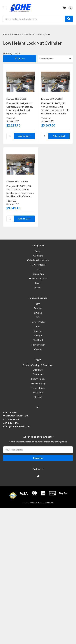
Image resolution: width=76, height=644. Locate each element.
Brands (38, 288)
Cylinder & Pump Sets (38, 260)
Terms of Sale (38, 388)
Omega (38, 336)
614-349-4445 (11, 423)
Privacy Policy (38, 383)
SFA (38, 317)
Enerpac (38, 308)
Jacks (38, 269)
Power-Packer (38, 265)
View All (38, 349)
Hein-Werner (38, 345)
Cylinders (38, 256)
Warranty (38, 392)
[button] (20, 59)
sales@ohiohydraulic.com (17, 426)
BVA (38, 326)
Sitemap (38, 397)
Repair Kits (38, 274)
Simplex (38, 313)
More (38, 283)
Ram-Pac (38, 331)
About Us (38, 370)
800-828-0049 (11, 420)
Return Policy (38, 379)
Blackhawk (38, 340)
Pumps (38, 251)
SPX (38, 304)
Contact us (38, 374)
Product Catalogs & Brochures (38, 365)
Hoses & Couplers (38, 278)
